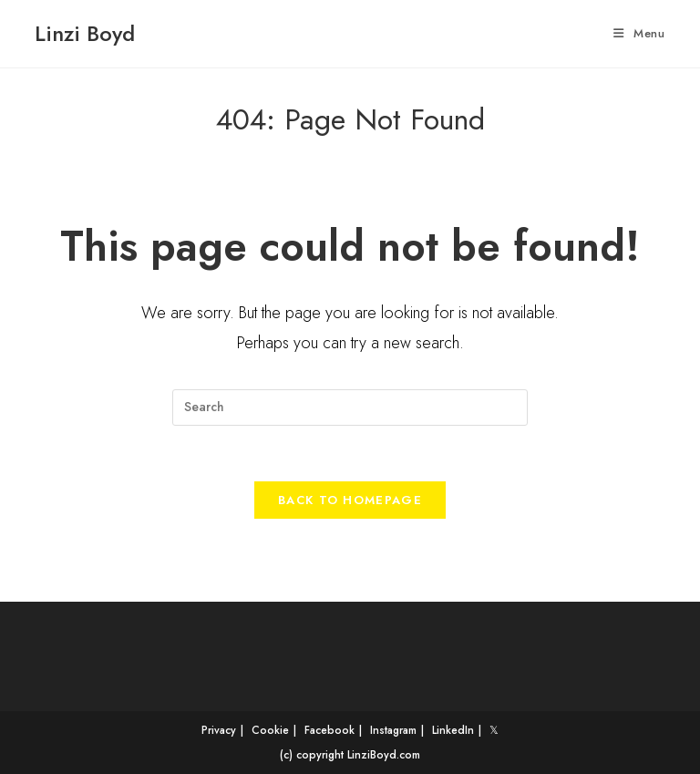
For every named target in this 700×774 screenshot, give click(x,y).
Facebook (329, 730)
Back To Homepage (350, 500)
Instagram (393, 730)
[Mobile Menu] (639, 33)
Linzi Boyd (85, 33)
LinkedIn (453, 730)
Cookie (270, 730)
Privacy (219, 730)
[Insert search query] (350, 408)
